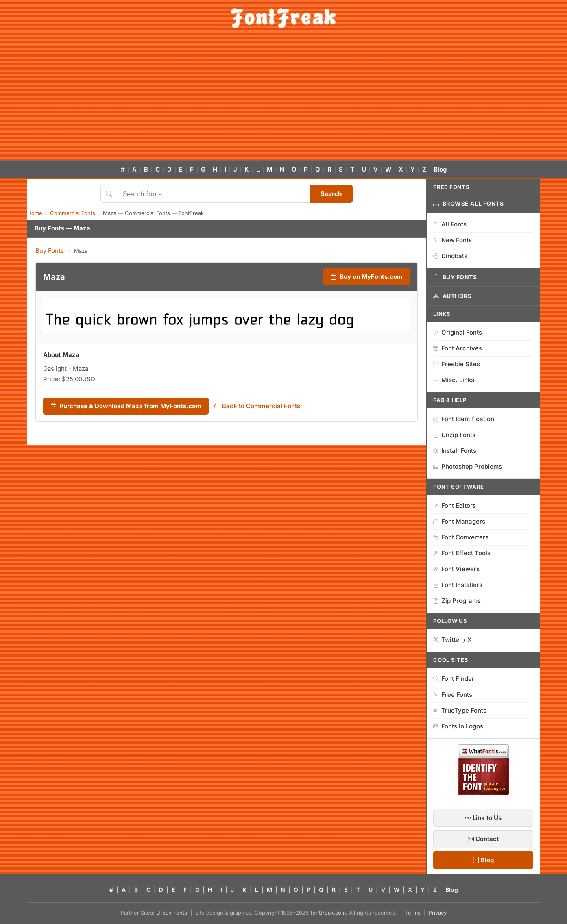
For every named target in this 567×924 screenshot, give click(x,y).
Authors (452, 296)
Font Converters (461, 537)
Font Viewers (456, 569)
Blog (440, 169)
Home (35, 213)
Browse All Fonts (469, 204)
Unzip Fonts (454, 435)
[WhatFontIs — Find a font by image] (483, 793)
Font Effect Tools (462, 553)
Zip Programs (457, 601)
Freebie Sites (457, 364)
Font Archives (458, 348)
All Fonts (450, 224)
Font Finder (454, 679)
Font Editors (455, 505)
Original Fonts (458, 332)
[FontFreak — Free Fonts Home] (283, 18)
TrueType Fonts (460, 710)
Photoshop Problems (468, 466)
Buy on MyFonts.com (367, 277)
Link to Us (483, 818)
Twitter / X (453, 640)
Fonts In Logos (458, 726)
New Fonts (453, 240)
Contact (483, 839)
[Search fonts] (213, 194)
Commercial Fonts (73, 213)
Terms (413, 913)
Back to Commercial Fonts (257, 406)
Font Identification (464, 419)
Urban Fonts (172, 913)
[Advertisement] (283, 99)
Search (331, 194)
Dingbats (450, 256)
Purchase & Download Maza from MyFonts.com (126, 406)
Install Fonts (455, 451)
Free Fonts (453, 695)
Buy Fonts (50, 251)
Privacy (438, 913)
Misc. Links (454, 380)
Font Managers (459, 521)
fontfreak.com (328, 913)
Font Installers (458, 585)
